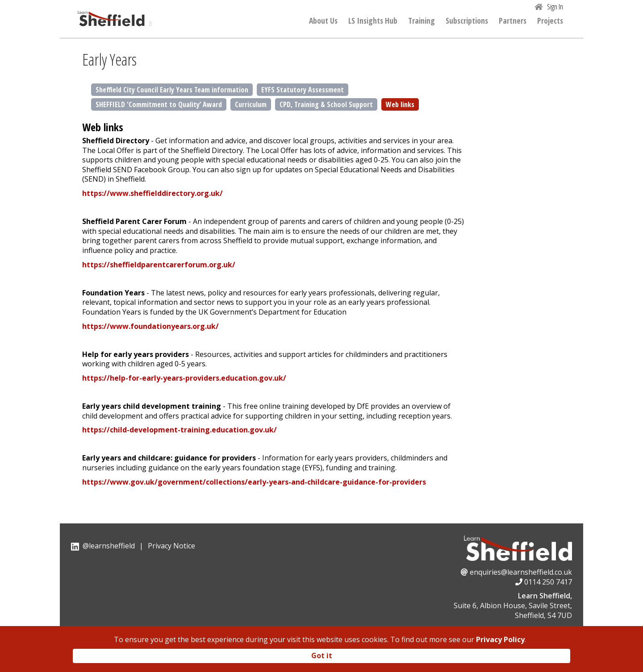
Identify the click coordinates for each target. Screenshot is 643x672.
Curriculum (251, 104)
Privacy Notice (171, 546)
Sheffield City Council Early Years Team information (172, 90)
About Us (323, 21)
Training (422, 21)
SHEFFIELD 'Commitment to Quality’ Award (159, 104)
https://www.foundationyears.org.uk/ (150, 326)
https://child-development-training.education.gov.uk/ (180, 430)
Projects (550, 21)
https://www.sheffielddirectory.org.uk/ (152, 193)
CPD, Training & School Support (326, 104)
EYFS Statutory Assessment (303, 90)
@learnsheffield (109, 546)
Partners (513, 21)
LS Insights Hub (373, 21)
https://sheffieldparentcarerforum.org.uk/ (159, 265)
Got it (322, 655)
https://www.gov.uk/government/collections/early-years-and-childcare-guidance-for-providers (254, 482)
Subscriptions (467, 21)
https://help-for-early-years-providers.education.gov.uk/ (184, 378)
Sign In (555, 7)
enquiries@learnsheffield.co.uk (521, 572)
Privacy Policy (500, 639)
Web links (400, 104)
